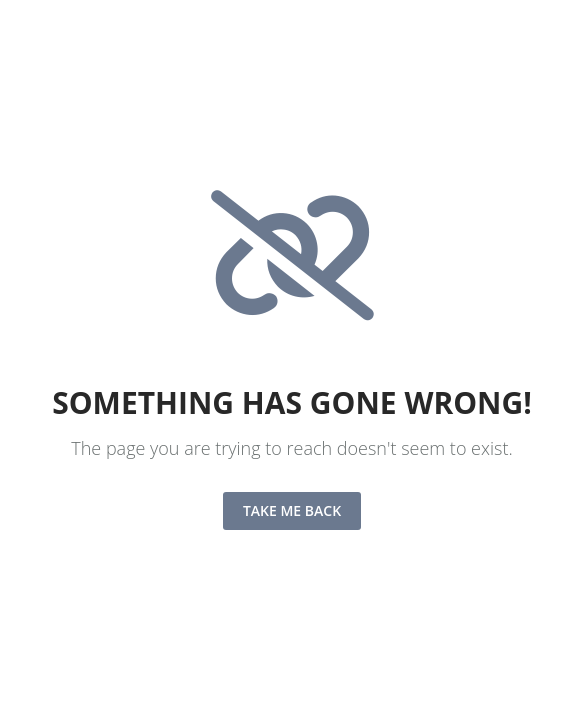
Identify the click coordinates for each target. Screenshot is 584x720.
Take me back (292, 510)
